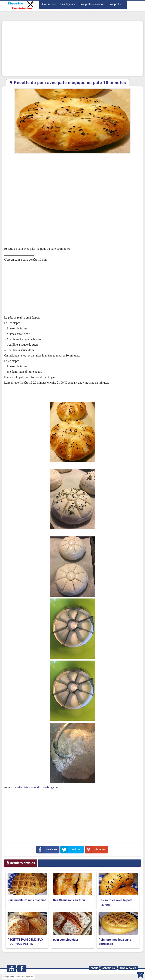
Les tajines (68, 4)
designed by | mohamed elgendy (18, 977)
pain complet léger (66, 940)
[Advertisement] (72, 49)
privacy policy (128, 968)
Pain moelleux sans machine (27, 900)
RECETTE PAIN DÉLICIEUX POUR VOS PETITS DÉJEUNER (25, 944)
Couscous (49, 4)
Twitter (71, 850)
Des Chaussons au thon (69, 900)
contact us (109, 968)
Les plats (115, 4)
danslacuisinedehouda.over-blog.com (36, 787)
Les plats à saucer (92, 4)
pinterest (96, 850)
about (94, 968)
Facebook (47, 850)
